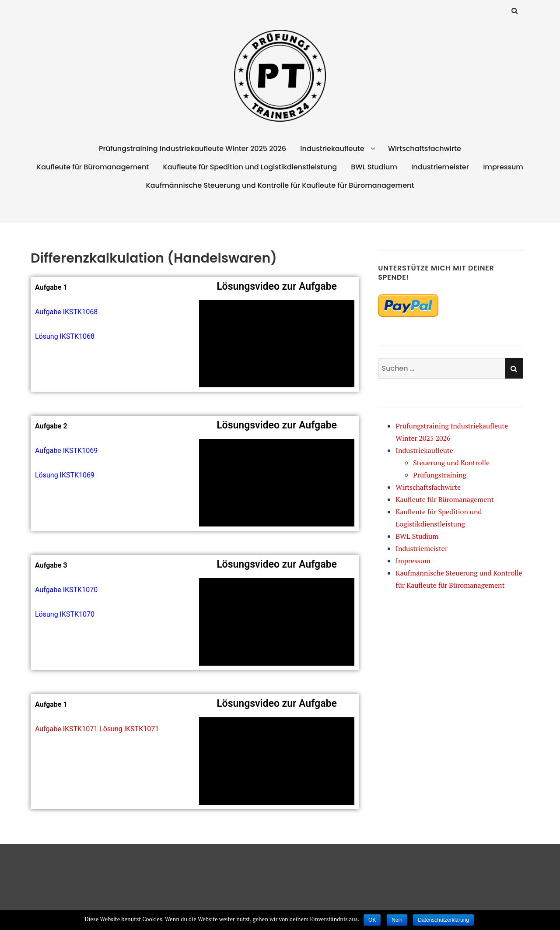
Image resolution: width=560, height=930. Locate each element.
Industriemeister (440, 167)
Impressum (503, 167)
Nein (397, 920)
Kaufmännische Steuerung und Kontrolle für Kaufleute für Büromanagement (280, 185)
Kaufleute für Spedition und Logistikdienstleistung (250, 167)
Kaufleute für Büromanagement (93, 167)
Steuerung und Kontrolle (451, 463)
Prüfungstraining (440, 475)
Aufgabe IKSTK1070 (66, 590)
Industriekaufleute (332, 149)
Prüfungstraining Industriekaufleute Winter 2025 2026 (192, 149)
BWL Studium (374, 167)
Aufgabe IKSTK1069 (66, 451)
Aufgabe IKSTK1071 (66, 729)
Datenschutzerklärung (443, 920)
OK (372, 920)
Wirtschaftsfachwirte (425, 149)
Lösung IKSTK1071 (129, 729)
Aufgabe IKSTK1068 (66, 312)
